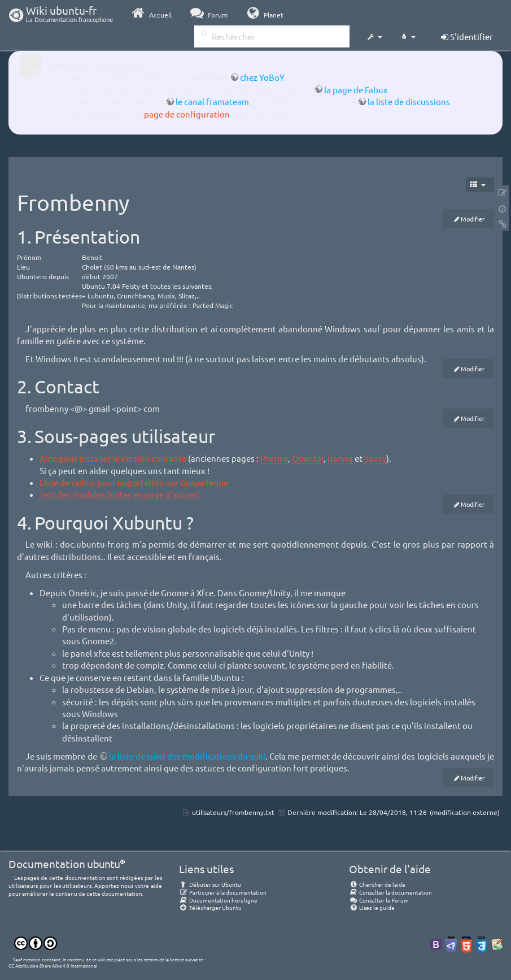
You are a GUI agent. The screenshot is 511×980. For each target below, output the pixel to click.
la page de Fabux (356, 90)
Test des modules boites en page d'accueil (119, 494)
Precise (274, 458)
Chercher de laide (377, 884)
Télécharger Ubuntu (210, 907)
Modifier (473, 219)
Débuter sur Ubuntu (210, 884)
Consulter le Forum (379, 900)
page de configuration (187, 114)
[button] (374, 37)
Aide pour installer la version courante (113, 458)
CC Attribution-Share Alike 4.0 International (53, 965)
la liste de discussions (409, 101)
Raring (340, 458)
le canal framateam (212, 101)
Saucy (375, 458)
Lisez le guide (372, 907)
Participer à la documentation (223, 892)
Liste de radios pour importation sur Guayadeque (134, 482)
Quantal (308, 458)
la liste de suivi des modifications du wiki (187, 756)
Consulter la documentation (390, 892)
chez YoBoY (262, 77)
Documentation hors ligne (218, 900)
